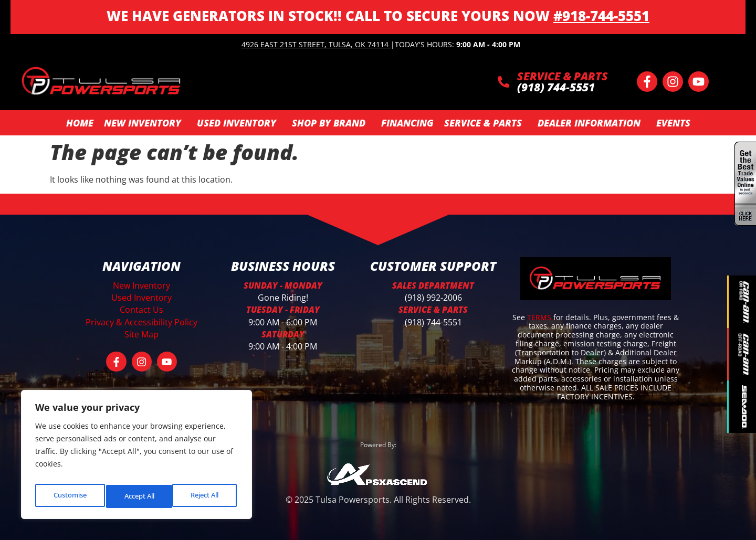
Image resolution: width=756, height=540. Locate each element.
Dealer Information (592, 123)
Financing (407, 123)
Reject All (138, 496)
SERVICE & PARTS (563, 76)
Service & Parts (486, 123)
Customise (69, 496)
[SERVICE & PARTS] (503, 82)
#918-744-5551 (601, 16)
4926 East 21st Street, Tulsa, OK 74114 (315, 44)
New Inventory (145, 123)
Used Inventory (239, 123)
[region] (136, 458)
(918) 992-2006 (433, 298)
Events (673, 123)
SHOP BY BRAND (331, 123)
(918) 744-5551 (433, 322)
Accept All (205, 496)
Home (80, 123)
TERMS (540, 317)
